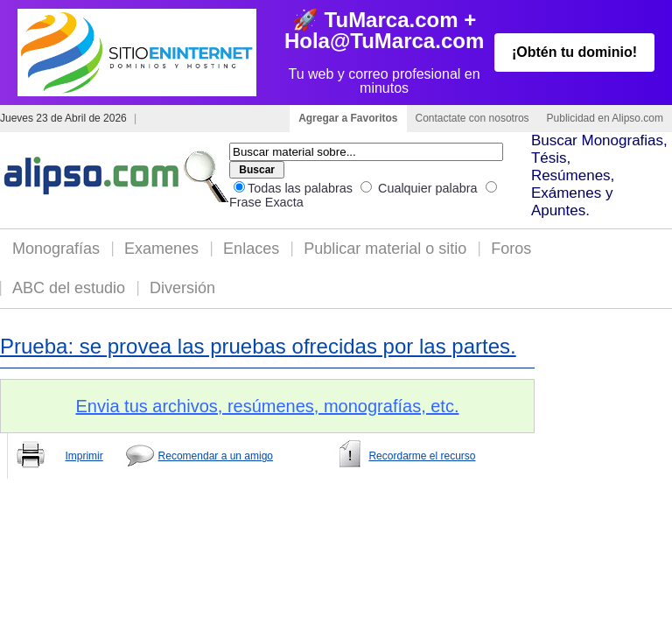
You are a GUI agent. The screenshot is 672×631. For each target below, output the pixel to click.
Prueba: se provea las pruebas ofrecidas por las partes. (258, 346)
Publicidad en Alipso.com (605, 118)
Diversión (182, 288)
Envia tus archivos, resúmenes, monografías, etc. (268, 406)
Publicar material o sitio (385, 249)
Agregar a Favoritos (348, 118)
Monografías (56, 249)
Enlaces (251, 249)
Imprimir (84, 456)
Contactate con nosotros (472, 118)
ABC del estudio (69, 288)
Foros (511, 249)
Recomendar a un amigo (216, 456)
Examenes (161, 249)
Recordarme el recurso (422, 456)
